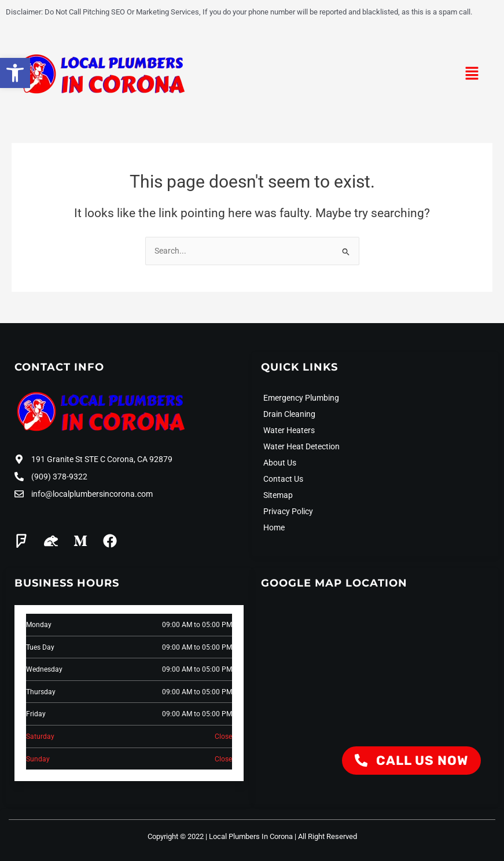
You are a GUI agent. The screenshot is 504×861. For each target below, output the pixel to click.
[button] (472, 75)
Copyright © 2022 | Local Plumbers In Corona (220, 836)
